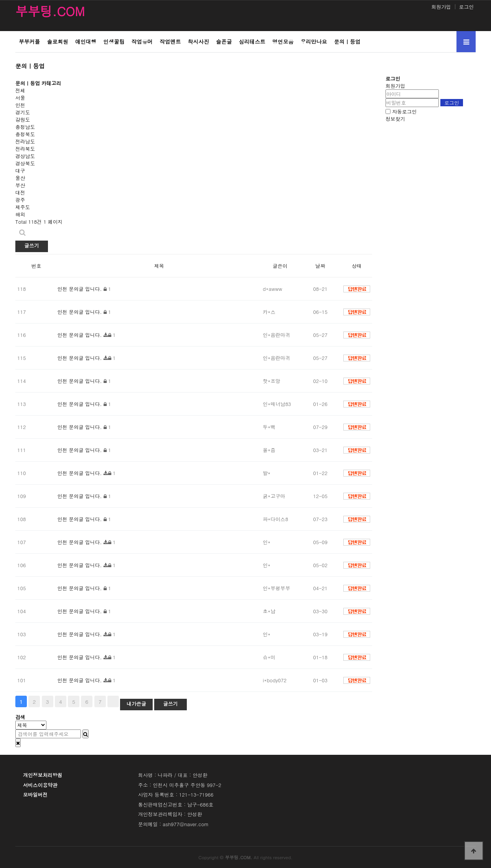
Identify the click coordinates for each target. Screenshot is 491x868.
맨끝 (113, 701)
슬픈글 (224, 41)
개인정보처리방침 (43, 775)
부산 (20, 185)
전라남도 (25, 141)
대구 (20, 171)
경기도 (23, 112)
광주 (20, 200)
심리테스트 (252, 41)
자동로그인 (404, 111)
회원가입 (441, 7)
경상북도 (25, 163)
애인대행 (86, 41)
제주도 (23, 207)
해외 (20, 214)
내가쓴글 (136, 704)
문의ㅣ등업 (347, 41)
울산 (20, 178)
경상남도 (25, 156)
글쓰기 (31, 245)
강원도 (23, 120)
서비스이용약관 (40, 785)
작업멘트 (170, 41)
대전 (20, 192)
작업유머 (142, 41)
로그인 (466, 7)
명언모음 (283, 41)
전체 (20, 90)
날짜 (320, 266)
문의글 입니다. (85, 289)
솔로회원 (57, 41)
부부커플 (29, 41)
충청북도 (25, 134)
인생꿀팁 (114, 41)
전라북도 (25, 149)
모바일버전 (35, 795)
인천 (20, 105)
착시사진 (199, 41)
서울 (20, 98)
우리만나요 (314, 41)
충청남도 (25, 127)
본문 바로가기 (0, 0)
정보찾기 (395, 119)
